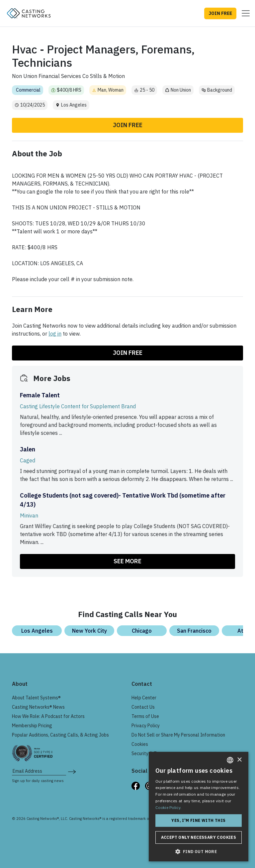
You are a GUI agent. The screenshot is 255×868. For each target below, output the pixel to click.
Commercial (28, 90)
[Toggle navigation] (244, 13)
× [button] (239, 760)
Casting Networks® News (38, 707)
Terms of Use (145, 716)
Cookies (140, 744)
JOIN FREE (220, 13)
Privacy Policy (146, 726)
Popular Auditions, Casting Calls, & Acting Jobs (60, 735)
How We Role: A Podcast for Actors (48, 716)
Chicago (142, 631)
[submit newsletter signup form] (72, 771)
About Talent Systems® (36, 698)
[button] (199, 851)
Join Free (128, 125)
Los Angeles (37, 631)
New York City (89, 631)
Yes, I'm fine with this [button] (198, 820)
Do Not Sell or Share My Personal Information (178, 735)
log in (55, 334)
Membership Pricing (32, 726)
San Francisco (194, 631)
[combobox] (230, 760)
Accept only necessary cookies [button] (199, 837)
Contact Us (143, 707)
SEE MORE (127, 561)
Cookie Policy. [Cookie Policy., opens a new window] (168, 807)
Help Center (144, 698)
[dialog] (199, 807)
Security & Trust (148, 753)
